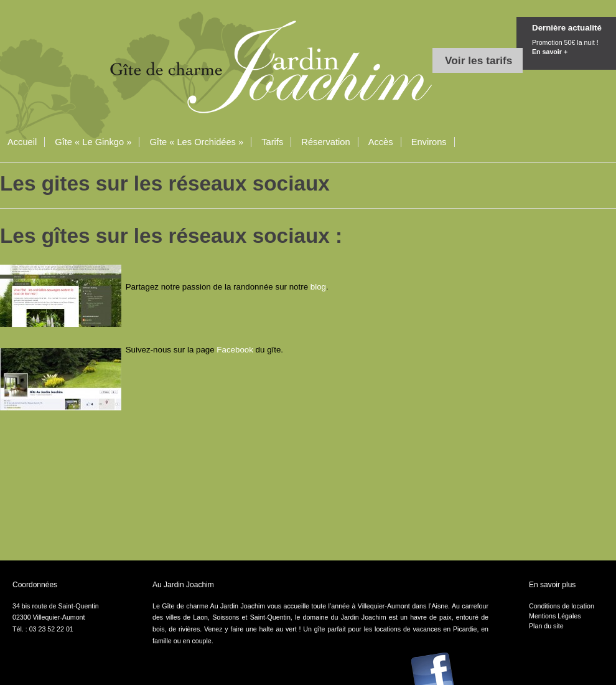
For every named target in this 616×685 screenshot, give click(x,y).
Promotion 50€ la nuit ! (574, 48)
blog (318, 287)
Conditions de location (562, 606)
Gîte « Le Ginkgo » (93, 142)
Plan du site (546, 626)
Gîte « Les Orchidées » (196, 142)
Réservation (325, 142)
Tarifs (272, 142)
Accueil (22, 142)
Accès (381, 142)
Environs (429, 142)
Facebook (236, 350)
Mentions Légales (555, 616)
